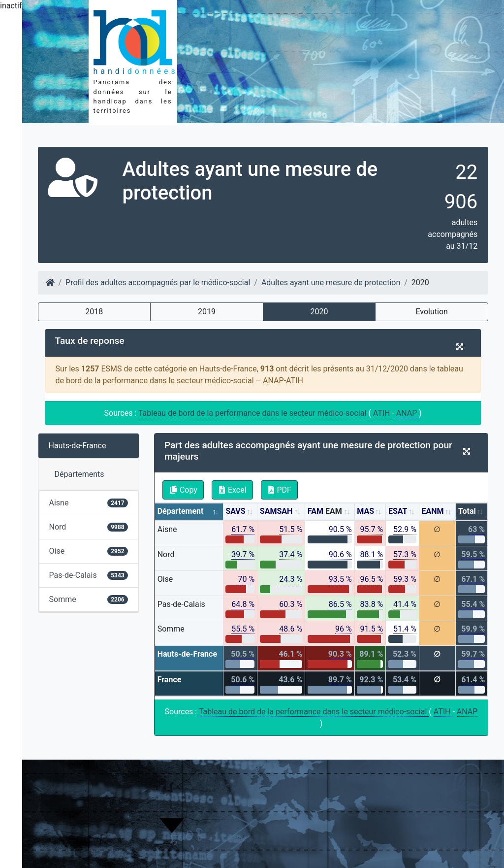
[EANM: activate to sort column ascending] (438, 512)
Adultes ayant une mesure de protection (331, 283)
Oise (89, 551)
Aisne (89, 503)
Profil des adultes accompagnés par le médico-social (158, 283)
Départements (79, 474)
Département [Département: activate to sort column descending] (181, 511)
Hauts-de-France (78, 446)
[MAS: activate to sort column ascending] (371, 512)
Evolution (431, 312)
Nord (89, 527)
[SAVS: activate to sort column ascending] (240, 512)
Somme (89, 599)
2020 (319, 312)
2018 (94, 312)
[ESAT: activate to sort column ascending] (403, 512)
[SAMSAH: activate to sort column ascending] (281, 512)
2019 (207, 312)
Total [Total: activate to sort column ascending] (467, 511)
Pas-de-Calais (89, 575)
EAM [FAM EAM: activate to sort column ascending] (325, 511)
